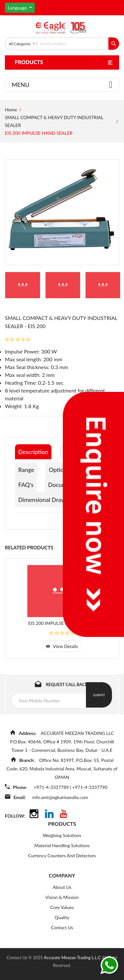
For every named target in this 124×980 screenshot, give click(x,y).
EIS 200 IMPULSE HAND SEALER (62, 623)
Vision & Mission (62, 897)
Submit (99, 695)
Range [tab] (26, 470)
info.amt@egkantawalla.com (60, 797)
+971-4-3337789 (52, 787)
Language (18, 8)
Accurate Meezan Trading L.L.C (73, 958)
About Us (62, 887)
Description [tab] (33, 452)
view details (62, 646)
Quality (62, 917)
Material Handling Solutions (62, 845)
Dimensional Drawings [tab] (47, 500)
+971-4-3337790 (90, 787)
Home (11, 110)
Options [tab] (59, 470)
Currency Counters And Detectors (62, 856)
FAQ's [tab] (26, 485)
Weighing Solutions (62, 835)
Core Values (62, 907)
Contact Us (62, 927)
